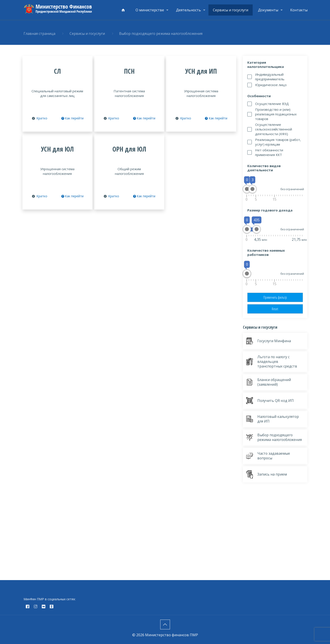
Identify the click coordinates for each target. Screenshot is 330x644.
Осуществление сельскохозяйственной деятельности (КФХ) (274, 129)
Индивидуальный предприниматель (270, 77)
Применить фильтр (275, 297)
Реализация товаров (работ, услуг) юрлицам (278, 142)
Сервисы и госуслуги (87, 34)
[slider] (247, 189)
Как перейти (72, 118)
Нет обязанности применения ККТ (269, 152)
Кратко (42, 118)
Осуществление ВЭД (272, 104)
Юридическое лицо (271, 85)
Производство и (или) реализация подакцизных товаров (276, 114)
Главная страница (39, 34)
